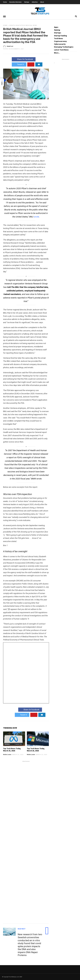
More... (57, 53)
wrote (37, 217)
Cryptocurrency (60, 41)
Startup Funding (60, 36)
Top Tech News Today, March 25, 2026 (12, 750)
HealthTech (20, 25)
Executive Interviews (15, 2)
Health (12, 25)
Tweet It (19, 64)
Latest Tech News (61, 50)
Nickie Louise (7, 754)
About (42, 2)
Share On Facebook (24, 59)
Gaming (57, 30)
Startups (27, 2)
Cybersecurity (60, 44)
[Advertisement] (26, 842)
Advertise (35, 2)
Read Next (22, 929)
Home (5, 2)
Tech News (58, 38)
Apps (56, 27)
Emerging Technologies (64, 47)
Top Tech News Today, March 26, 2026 (36, 750)
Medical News (31, 25)
